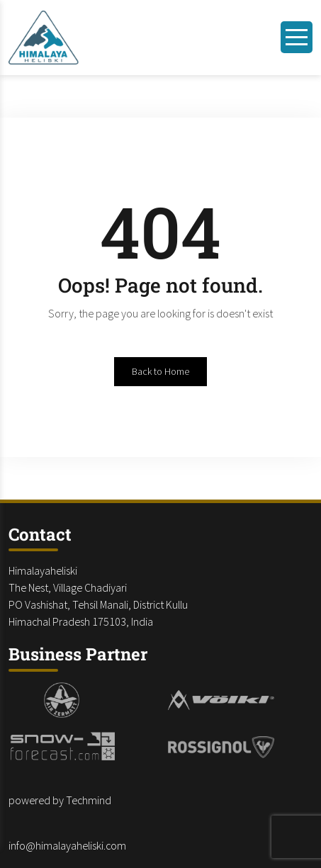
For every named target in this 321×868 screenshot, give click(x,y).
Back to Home (160, 371)
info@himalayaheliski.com (67, 845)
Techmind (89, 800)
